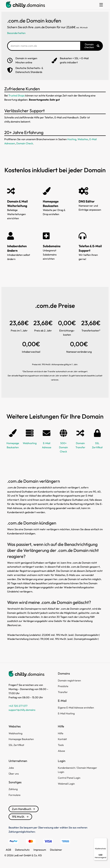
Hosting (72, 139)
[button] (101, 5)
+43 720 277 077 (18, 706)
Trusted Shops (17, 96)
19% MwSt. (20, 817)
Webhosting (30, 443)
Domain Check (25, 143)
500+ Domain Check (63, 447)
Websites (83, 139)
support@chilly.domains (22, 710)
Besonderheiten (16, 33)
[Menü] (105, 840)
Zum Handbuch (24, 809)
